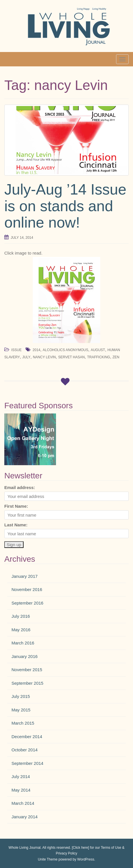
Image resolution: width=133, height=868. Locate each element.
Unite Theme (48, 859)
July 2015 (21, 696)
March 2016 (23, 643)
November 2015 (27, 670)
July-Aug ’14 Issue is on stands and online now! (65, 206)
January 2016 (25, 656)
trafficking (99, 357)
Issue (16, 350)
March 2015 (23, 723)
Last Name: (16, 525)
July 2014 (21, 776)
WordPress (86, 859)
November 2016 (27, 589)
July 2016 (21, 616)
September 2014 (27, 763)
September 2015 (27, 683)
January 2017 (25, 576)
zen (116, 357)
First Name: (16, 506)
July (26, 357)
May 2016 (21, 630)
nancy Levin (44, 357)
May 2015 (21, 710)
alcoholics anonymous (66, 350)
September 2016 (27, 603)
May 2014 (21, 790)
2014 (37, 350)
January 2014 (25, 817)
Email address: (20, 487)
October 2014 (25, 750)
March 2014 (23, 803)
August (98, 350)
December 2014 (27, 737)
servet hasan (72, 357)
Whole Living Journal (25, 848)
